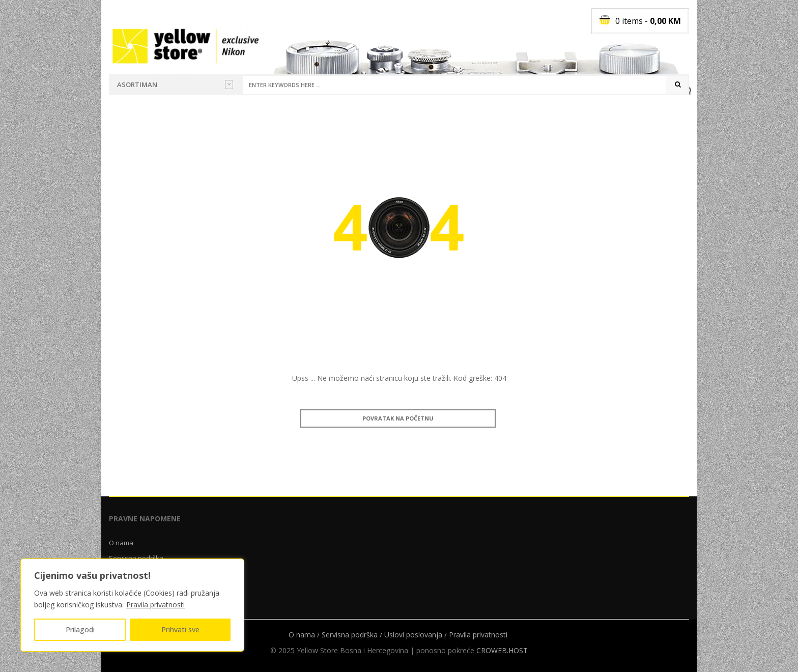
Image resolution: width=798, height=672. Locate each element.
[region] (132, 605)
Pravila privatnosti (155, 605)
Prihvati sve (180, 629)
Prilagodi (80, 629)
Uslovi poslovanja (413, 635)
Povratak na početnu (398, 418)
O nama (121, 543)
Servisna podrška (350, 635)
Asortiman (175, 85)
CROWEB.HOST (502, 650)
